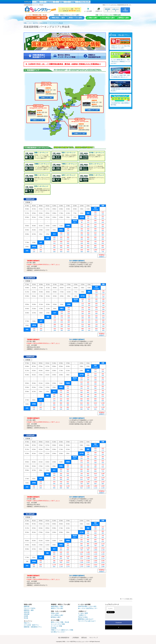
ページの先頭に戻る (127, 599)
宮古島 (26, 618)
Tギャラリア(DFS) (30, 608)
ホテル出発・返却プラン (31, 625)
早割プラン (27, 623)
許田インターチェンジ (41, 186)
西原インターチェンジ (69, 153)
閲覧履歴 (108, 10)
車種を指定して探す (57, 606)
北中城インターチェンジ (97, 153)
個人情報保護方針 (64, 638)
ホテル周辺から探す (57, 615)
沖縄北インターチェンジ (69, 164)
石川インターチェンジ (96, 164)
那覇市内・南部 (29, 610)
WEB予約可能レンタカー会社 (87, 606)
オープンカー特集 (56, 626)
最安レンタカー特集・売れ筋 (60, 622)
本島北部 (27, 614)
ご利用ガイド (98, 10)
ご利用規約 (75, 638)
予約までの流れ (83, 617)
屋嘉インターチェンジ (41, 175)
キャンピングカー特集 (58, 624)
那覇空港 (27, 606)
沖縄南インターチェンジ (42, 164)
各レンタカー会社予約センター (88, 608)
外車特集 (54, 628)
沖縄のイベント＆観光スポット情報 (62, 630)
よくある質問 (87, 10)
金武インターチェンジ (69, 175)
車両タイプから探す (57, 608)
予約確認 (125, 10)
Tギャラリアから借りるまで (87, 621)
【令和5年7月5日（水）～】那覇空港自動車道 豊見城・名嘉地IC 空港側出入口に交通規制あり (63, 64)
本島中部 (27, 612)
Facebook (119, 623)
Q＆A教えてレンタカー (58, 632)
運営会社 (84, 638)
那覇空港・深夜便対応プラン (33, 627)
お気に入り (116, 10)
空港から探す (55, 613)
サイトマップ (94, 638)
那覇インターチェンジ (41, 153)
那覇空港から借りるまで (86, 619)
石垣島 (26, 616)
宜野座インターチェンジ (97, 175)
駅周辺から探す (56, 617)
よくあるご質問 (83, 613)
